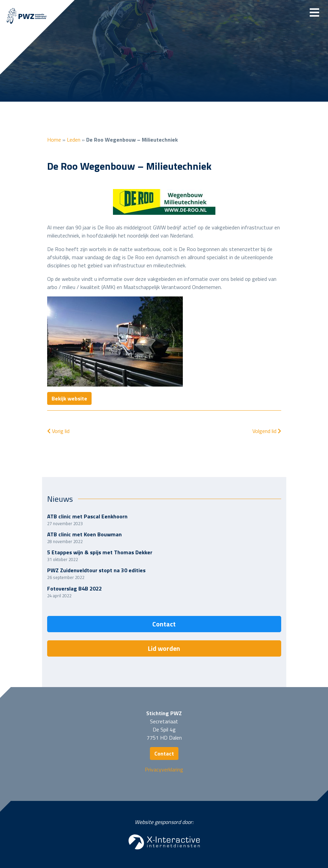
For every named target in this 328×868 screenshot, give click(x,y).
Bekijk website (69, 398)
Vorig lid (58, 431)
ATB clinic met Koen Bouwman (84, 534)
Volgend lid (267, 431)
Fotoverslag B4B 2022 (74, 588)
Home (54, 140)
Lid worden (164, 648)
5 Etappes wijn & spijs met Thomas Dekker (100, 552)
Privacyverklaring (164, 769)
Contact (164, 624)
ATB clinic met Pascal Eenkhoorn (87, 516)
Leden (74, 140)
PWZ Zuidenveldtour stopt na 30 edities (96, 570)
